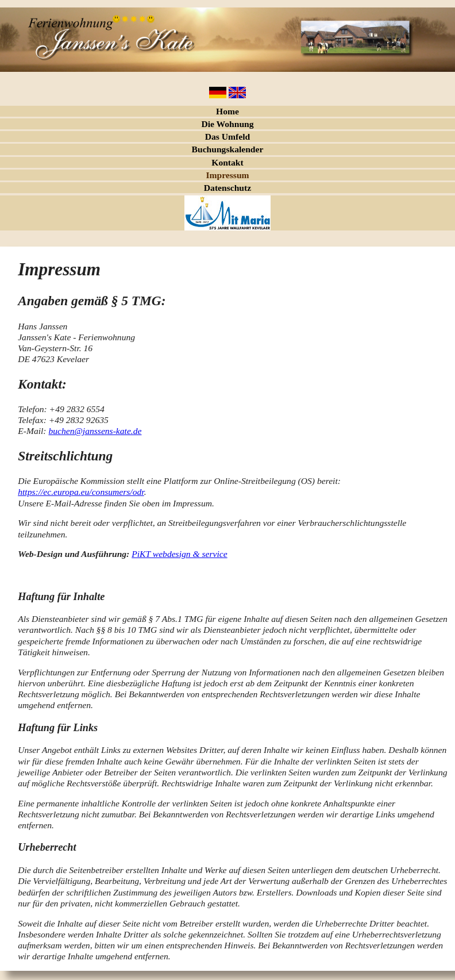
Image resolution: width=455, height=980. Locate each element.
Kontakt (227, 162)
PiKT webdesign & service (179, 554)
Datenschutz (227, 188)
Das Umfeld (227, 137)
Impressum (227, 175)
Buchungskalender (228, 149)
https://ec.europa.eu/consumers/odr (81, 492)
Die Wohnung (227, 124)
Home (227, 111)
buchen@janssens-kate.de (95, 431)
